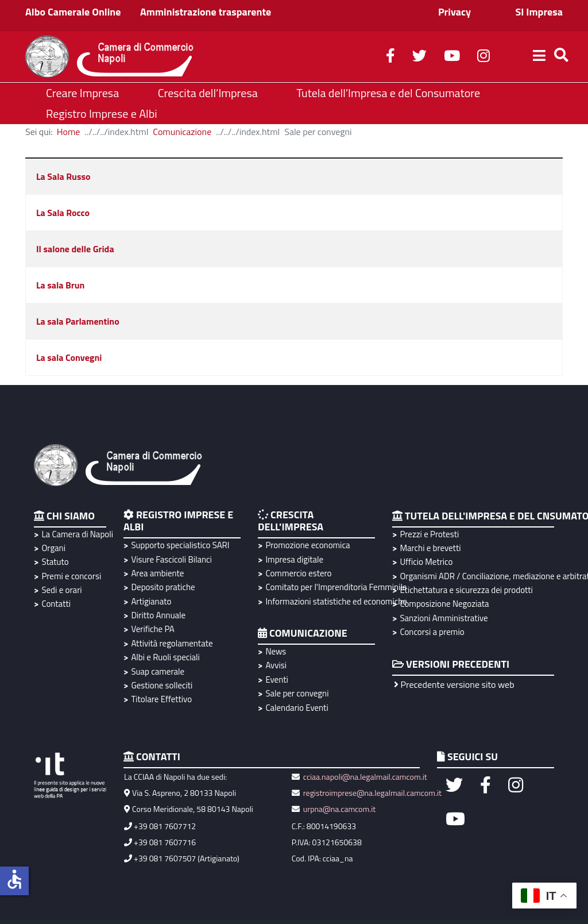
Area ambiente (157, 573)
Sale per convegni (297, 693)
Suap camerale (158, 671)
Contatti (56, 604)
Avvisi (276, 665)
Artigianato (151, 601)
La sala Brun (60, 285)
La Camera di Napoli (76, 534)
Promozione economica (307, 545)
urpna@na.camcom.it (339, 809)
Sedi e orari (61, 590)
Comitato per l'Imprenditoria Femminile (334, 587)
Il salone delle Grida (75, 249)
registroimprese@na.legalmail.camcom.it (372, 793)
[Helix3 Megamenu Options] (539, 57)
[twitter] (419, 57)
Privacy (454, 12)
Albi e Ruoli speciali (165, 657)
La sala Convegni (69, 357)
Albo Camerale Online (73, 12)
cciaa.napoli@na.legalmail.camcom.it (364, 777)
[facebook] (390, 57)
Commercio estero (298, 573)
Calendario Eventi (297, 708)
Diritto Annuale (158, 615)
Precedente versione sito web (454, 684)
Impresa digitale (294, 559)
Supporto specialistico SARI (180, 545)
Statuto (55, 562)
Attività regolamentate (172, 643)
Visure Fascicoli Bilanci (171, 559)
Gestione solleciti (162, 685)
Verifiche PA (152, 629)
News (276, 651)
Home (69, 132)
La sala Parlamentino (78, 321)
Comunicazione (182, 132)
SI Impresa (539, 12)
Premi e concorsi (71, 576)
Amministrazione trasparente (206, 12)
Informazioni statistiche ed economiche (334, 601)
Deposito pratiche (163, 587)
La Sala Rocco (63, 213)
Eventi (276, 679)
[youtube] (452, 57)
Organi (53, 548)
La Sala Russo (63, 176)
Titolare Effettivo (161, 699)
